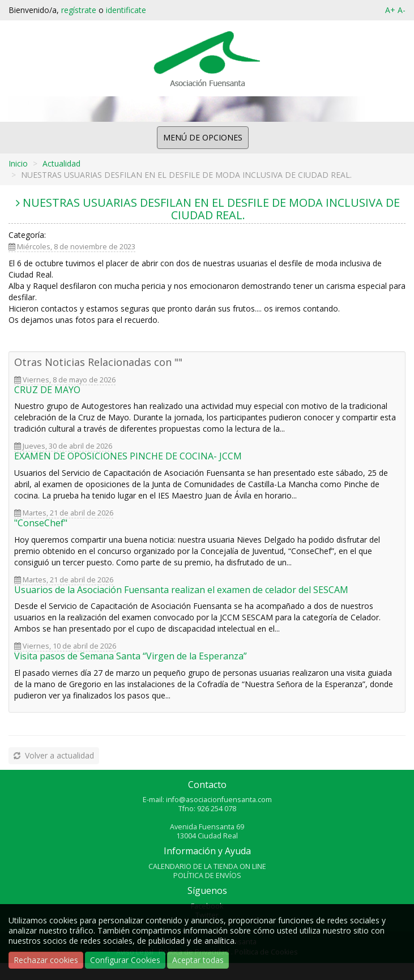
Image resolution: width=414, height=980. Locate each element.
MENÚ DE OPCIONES (203, 137)
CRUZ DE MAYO (47, 390)
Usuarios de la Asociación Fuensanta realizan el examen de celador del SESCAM (181, 590)
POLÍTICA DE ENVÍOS (207, 875)
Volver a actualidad (53, 755)
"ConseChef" (41, 523)
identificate (126, 10)
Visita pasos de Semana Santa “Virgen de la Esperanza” (131, 656)
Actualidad (61, 163)
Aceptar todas (198, 960)
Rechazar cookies (46, 960)
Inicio (18, 163)
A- (402, 10)
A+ (390, 10)
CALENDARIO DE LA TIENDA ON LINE (207, 866)
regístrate (79, 10)
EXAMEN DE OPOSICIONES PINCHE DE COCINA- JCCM (128, 456)
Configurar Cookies (125, 960)
